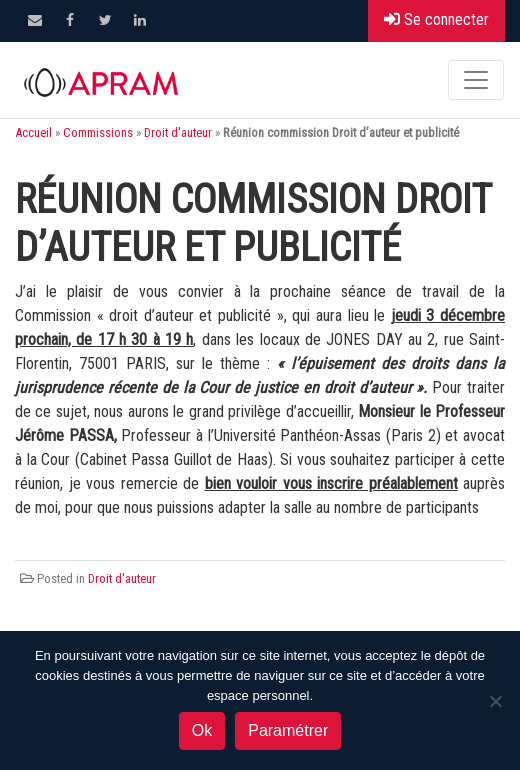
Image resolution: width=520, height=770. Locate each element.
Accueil (33, 132)
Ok (202, 730)
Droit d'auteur (178, 132)
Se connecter (436, 19)
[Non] (495, 701)
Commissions (98, 132)
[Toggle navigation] (476, 80)
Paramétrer (288, 730)
